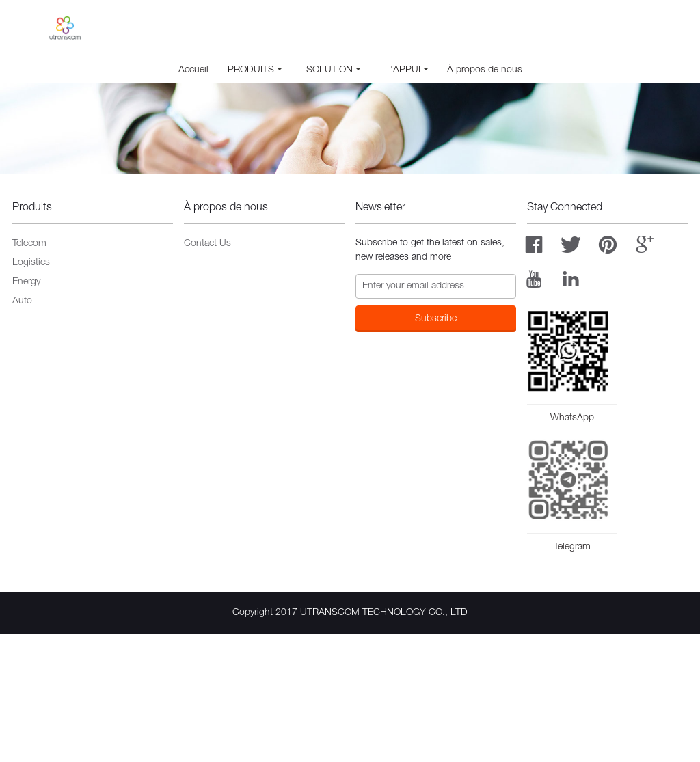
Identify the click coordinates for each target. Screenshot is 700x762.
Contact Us (207, 372)
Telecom (29, 372)
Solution (333, 70)
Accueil (193, 70)
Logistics (31, 391)
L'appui (406, 70)
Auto (22, 429)
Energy (26, 410)
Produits (255, 70)
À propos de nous (485, 70)
